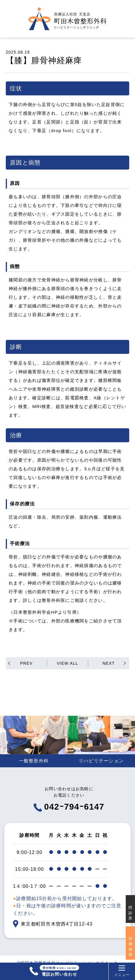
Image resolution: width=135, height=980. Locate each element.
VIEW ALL (67, 663)
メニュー (121, 971)
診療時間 (131, 947)
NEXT (109, 663)
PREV (26, 663)
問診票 (130, 913)
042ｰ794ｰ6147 (69, 815)
